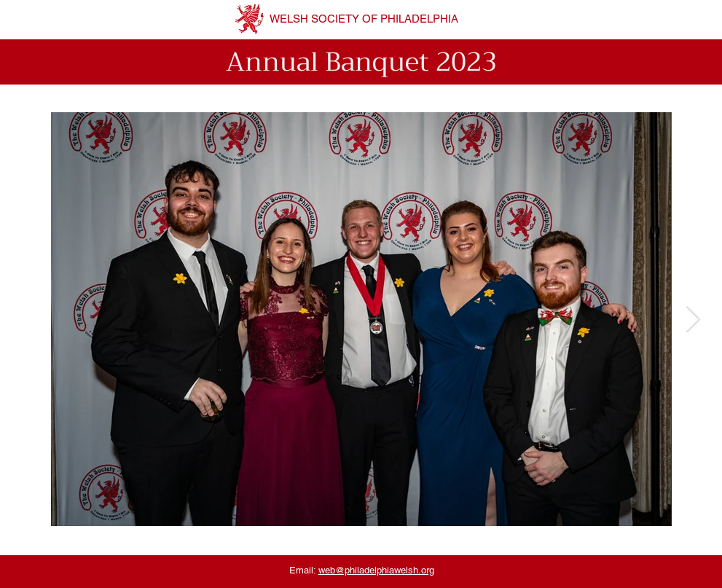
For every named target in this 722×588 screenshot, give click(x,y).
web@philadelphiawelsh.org (376, 570)
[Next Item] (693, 320)
